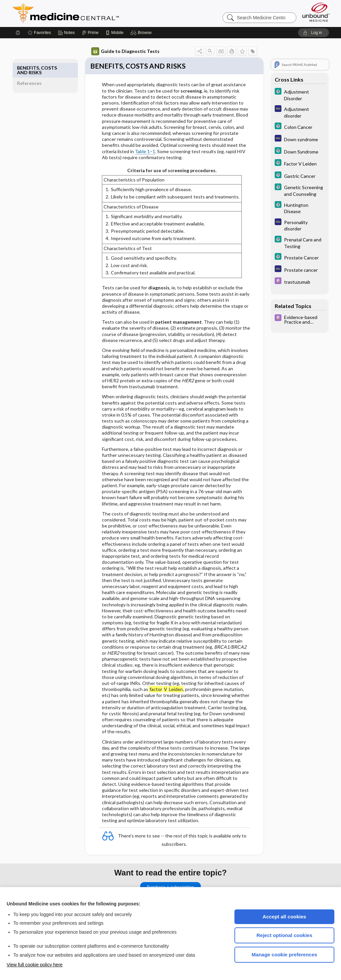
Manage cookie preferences (285, 950)
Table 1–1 (137, 146)
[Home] (18, 27)
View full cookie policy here (35, 960)
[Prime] (90, 27)
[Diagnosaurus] (292, 106)
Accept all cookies (285, 912)
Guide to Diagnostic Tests (118, 45)
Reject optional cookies (284, 930)
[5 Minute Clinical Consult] (292, 89)
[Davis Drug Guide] (292, 276)
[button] (142, 27)
